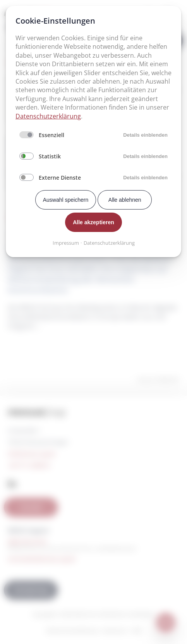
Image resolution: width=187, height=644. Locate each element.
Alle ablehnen (125, 200)
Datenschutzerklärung (48, 116)
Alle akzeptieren (93, 222)
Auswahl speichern (66, 200)
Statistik (50, 156)
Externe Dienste (60, 178)
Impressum (66, 243)
